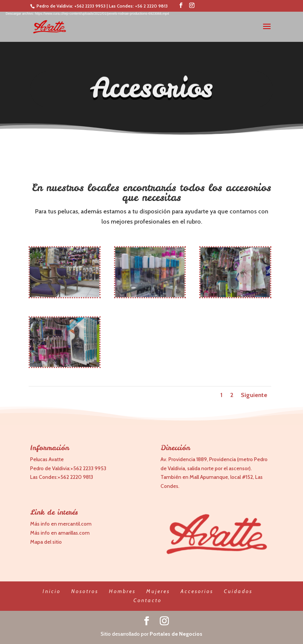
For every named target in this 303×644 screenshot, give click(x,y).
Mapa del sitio (46, 542)
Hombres (122, 591)
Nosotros (85, 591)
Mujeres (158, 591)
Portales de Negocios (176, 634)
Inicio (52, 591)
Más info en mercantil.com (61, 524)
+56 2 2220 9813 (151, 6)
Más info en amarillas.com (60, 533)
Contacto (148, 600)
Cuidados (238, 591)
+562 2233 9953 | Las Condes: (105, 6)
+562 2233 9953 (88, 468)
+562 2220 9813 (75, 477)
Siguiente (251, 395)
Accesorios (197, 591)
